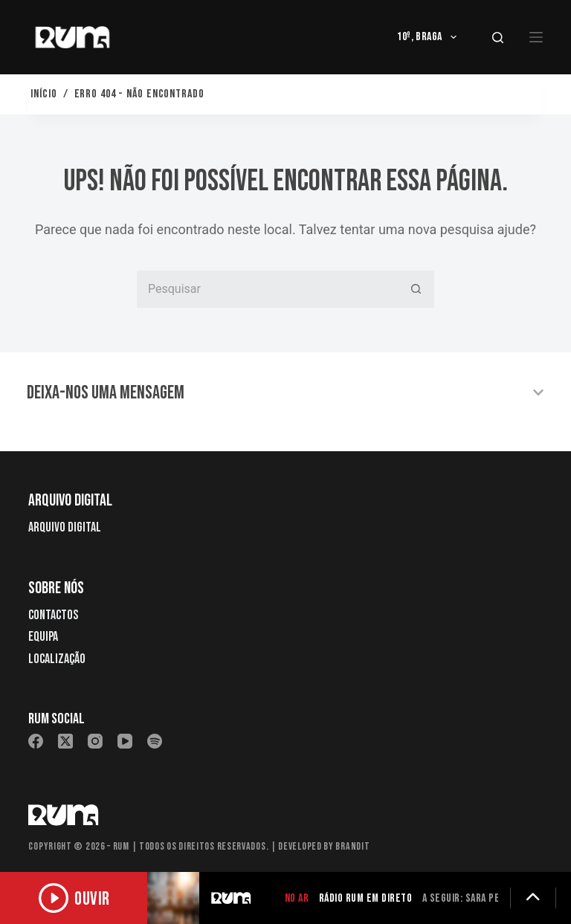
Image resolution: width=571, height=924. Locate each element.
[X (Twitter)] (65, 741)
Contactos (53, 615)
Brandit (352, 846)
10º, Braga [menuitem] (430, 37)
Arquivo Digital (65, 527)
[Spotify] (155, 741)
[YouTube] (125, 741)
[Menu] (536, 37)
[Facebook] (36, 741)
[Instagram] (95, 741)
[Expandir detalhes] (533, 898)
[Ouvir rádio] (74, 898)
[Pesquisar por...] (267, 289)
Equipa (43, 637)
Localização (57, 659)
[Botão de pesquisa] (416, 289)
